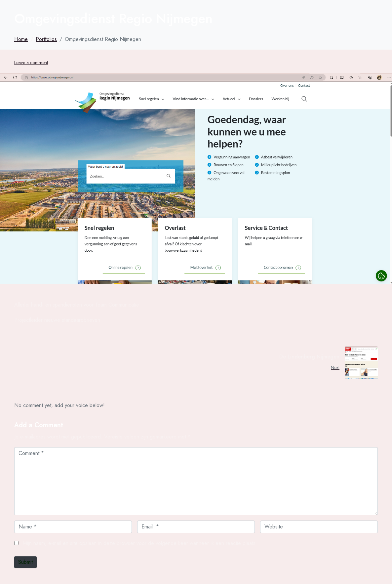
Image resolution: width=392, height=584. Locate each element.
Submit (25, 562)
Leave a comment (31, 63)
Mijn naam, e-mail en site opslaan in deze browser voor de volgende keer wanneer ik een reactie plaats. (140, 543)
